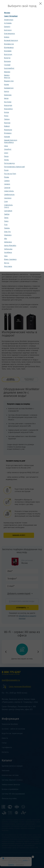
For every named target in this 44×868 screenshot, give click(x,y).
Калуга (7, 91)
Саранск (7, 184)
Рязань (7, 177)
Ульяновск (8, 235)
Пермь (6, 160)
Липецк (7, 119)
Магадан (7, 123)
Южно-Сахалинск (10, 259)
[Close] (40, 4)
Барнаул (7, 27)
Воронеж (7, 61)
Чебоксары (8, 249)
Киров (6, 98)
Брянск (7, 37)
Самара (7, 181)
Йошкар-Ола (9, 81)
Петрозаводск (9, 163)
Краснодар (8, 105)
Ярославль (8, 266)
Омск (6, 146)
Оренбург (8, 149)
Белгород (8, 30)
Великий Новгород (11, 40)
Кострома (8, 102)
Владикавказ (9, 48)
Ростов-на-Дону (10, 174)
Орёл (6, 153)
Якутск (7, 263)
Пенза (6, 156)
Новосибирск (9, 142)
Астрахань (8, 23)
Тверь (6, 218)
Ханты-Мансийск (10, 246)
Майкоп (7, 126)
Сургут (7, 207)
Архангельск (9, 20)
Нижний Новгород (11, 140)
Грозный (7, 65)
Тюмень (7, 228)
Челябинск (8, 252)
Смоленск (8, 198)
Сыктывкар (8, 211)
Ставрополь (8, 205)
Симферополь (9, 195)
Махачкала (8, 130)
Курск (6, 116)
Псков (6, 170)
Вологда (7, 58)
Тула (6, 225)
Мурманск (8, 133)
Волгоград (8, 54)
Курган (7, 112)
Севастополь (9, 191)
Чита (6, 256)
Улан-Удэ (7, 232)
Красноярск (8, 109)
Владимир (8, 51)
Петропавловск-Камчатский (14, 167)
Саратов (7, 188)
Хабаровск (8, 242)
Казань (7, 84)
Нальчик (7, 137)
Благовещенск (10, 34)
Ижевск (7, 75)
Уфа (6, 239)
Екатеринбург (9, 68)
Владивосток (9, 44)
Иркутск (7, 78)
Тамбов (7, 214)
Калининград (9, 88)
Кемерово (8, 95)
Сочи (6, 201)
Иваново (7, 72)
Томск (6, 221)
